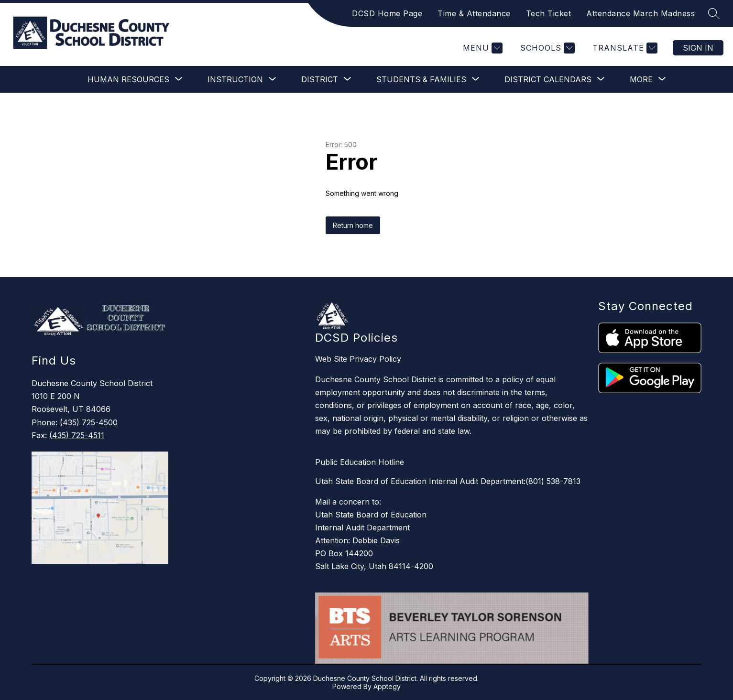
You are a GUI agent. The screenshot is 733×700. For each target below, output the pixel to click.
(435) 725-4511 (77, 435)
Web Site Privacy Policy (358, 359)
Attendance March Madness (640, 13)
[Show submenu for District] (320, 79)
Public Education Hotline (360, 462)
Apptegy (387, 686)
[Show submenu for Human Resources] (128, 79)
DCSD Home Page (387, 13)
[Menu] (481, 48)
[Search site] (714, 13)
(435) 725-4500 (89, 422)
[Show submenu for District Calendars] (548, 79)
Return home (353, 225)
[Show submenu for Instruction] (235, 79)
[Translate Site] (624, 48)
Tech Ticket (549, 13)
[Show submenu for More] (641, 79)
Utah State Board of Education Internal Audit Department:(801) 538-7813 (448, 481)
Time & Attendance (474, 13)
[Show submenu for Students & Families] (421, 79)
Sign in (698, 48)
